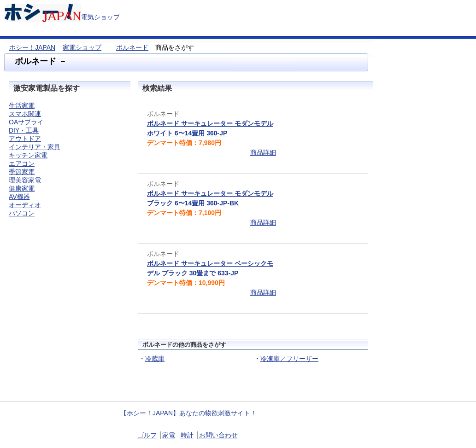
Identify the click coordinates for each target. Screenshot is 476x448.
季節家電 (22, 172)
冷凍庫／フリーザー (289, 359)
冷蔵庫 (155, 359)
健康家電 (22, 188)
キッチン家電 (28, 155)
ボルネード (132, 47)
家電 (169, 435)
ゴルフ (147, 435)
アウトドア (25, 139)
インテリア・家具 (35, 147)
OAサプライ (26, 122)
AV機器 (19, 197)
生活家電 (22, 105)
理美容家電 (25, 180)
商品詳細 (263, 152)
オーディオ (25, 205)
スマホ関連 (25, 114)
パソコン (22, 213)
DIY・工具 (24, 130)
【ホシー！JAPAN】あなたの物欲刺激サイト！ (188, 413)
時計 (187, 435)
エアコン (22, 163)
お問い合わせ (218, 435)
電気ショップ (100, 17)
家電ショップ (82, 47)
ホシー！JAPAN (32, 47)
